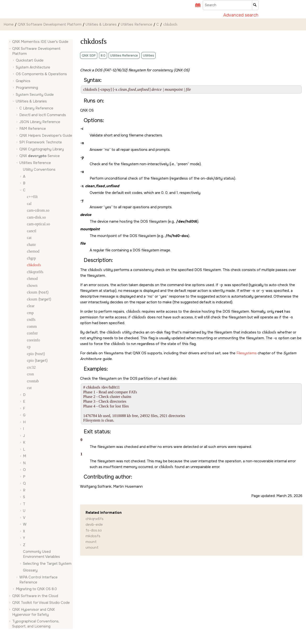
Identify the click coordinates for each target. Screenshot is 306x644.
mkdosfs (93, 536)
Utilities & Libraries (101, 24)
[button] (10, 42)
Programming (27, 88)
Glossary (30, 570)
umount (92, 548)
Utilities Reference (137, 24)
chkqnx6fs (95, 519)
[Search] (255, 5)
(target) (39, 299)
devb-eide (94, 525)
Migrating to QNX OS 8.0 (36, 589)
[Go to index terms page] (196, 7)
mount (91, 542)
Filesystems (247, 353)
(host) (38, 292)
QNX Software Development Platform (50, 24)
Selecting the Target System (47, 564)
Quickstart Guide (30, 60)
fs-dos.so (94, 530)
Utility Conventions (39, 169)
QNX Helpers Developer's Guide (46, 136)
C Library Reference (36, 108)
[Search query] (231, 5)
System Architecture (33, 67)
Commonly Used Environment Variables (41, 554)
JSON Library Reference (40, 122)
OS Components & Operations (41, 74)
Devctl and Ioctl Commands (43, 115)
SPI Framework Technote (41, 142)
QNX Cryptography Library (42, 149)
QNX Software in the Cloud (35, 596)
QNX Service (40, 156)
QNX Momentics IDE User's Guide (40, 42)
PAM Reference (33, 129)
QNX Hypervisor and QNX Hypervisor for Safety (33, 612)
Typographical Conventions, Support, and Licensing (36, 624)
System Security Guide (35, 95)
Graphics (23, 81)
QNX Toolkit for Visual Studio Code (41, 603)
